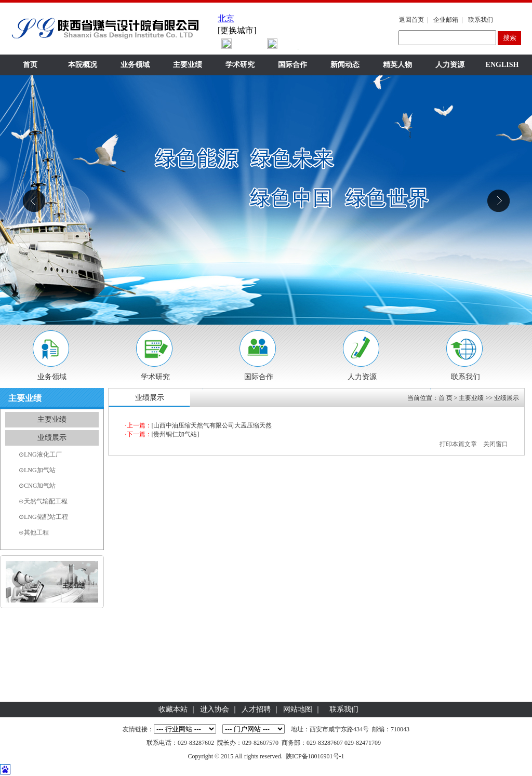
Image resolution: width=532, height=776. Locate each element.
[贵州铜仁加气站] (176, 434)
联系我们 (481, 20)
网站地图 (298, 709)
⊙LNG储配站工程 (43, 517)
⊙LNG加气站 (37, 470)
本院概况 (83, 65)
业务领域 (135, 65)
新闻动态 (345, 65)
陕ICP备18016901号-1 (315, 756)
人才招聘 (256, 709)
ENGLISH (502, 65)
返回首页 (411, 20)
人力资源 (450, 65)
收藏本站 (173, 709)
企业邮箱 (446, 20)
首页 (30, 65)
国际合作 (292, 65)
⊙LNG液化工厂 (40, 454)
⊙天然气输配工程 (43, 501)
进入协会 (215, 709)
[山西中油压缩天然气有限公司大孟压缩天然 (212, 425)
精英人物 (397, 65)
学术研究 (240, 65)
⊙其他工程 (34, 532)
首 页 (445, 398)
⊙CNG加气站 (37, 486)
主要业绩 (188, 65)
